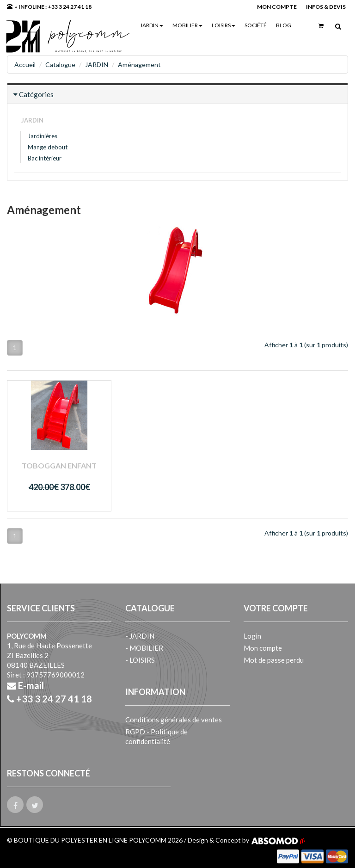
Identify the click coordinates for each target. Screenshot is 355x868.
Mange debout (48, 147)
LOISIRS (223, 25)
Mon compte (263, 648)
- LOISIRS (140, 660)
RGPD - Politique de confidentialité (156, 736)
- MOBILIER (144, 648)
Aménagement (139, 65)
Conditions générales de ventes (174, 720)
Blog (284, 25)
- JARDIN (140, 636)
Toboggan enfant (59, 465)
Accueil (25, 65)
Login (252, 636)
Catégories (36, 94)
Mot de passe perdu (274, 660)
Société (256, 25)
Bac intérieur (45, 158)
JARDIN (152, 25)
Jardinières (43, 136)
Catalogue (60, 65)
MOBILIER (187, 25)
